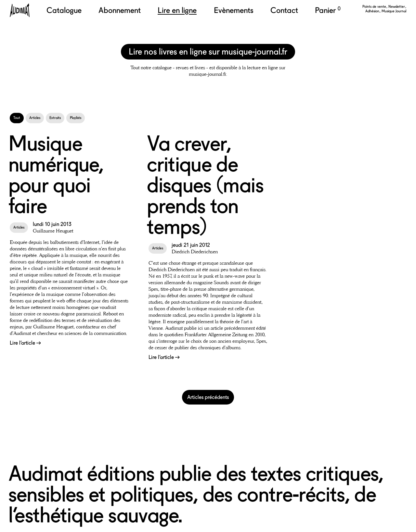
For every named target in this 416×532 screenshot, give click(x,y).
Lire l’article (25, 343)
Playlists (76, 118)
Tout (17, 118)
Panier (328, 10)
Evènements (234, 10)
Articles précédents (208, 397)
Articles (35, 118)
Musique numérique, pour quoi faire (56, 174)
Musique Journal (394, 11)
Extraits (55, 118)
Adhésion (373, 11)
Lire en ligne (177, 10)
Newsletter (397, 7)
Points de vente (375, 7)
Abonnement (120, 10)
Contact (284, 10)
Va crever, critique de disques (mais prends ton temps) (205, 185)
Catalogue (64, 10)
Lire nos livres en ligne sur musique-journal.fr (208, 52)
